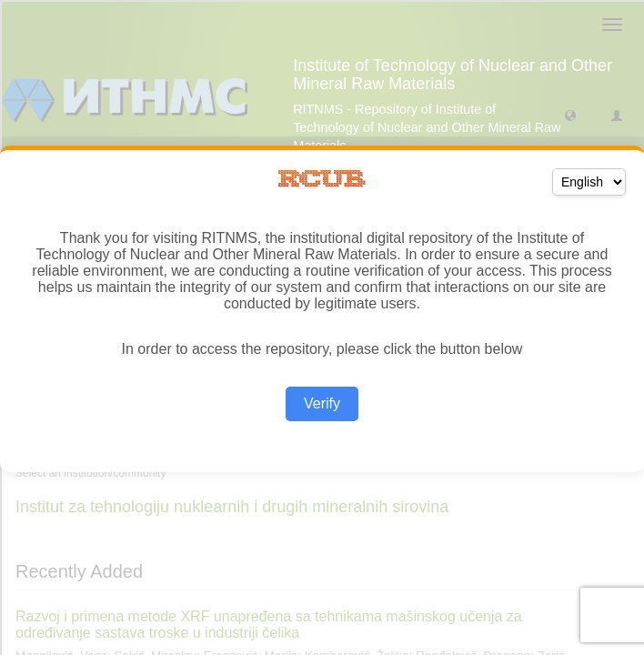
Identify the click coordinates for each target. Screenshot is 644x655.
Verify (322, 403)
